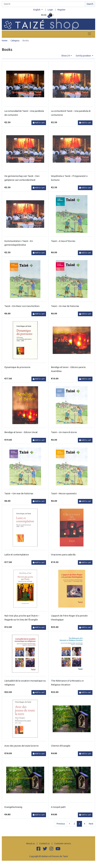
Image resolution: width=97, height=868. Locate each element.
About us (30, 843)
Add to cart (39, 123)
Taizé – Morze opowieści (64, 493)
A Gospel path (58, 807)
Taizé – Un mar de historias (65, 306)
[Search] (43, 4)
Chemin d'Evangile (61, 746)
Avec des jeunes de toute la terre (21, 746)
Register (61, 10)
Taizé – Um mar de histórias (19, 493)
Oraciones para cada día (63, 555)
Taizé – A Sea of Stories (63, 241)
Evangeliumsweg (13, 807)
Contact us (44, 843)
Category (15, 41)
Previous (61, 824)
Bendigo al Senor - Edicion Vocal (21, 432)
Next (91, 824)
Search (90, 4)
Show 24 (66, 56)
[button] (48, 15)
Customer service (63, 843)
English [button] (37, 10)
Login (50, 10)
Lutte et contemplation (17, 555)
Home (5, 41)
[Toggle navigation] (89, 34)
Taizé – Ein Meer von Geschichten (22, 306)
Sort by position (84, 56)
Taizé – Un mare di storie (64, 432)
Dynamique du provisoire (17, 367)
